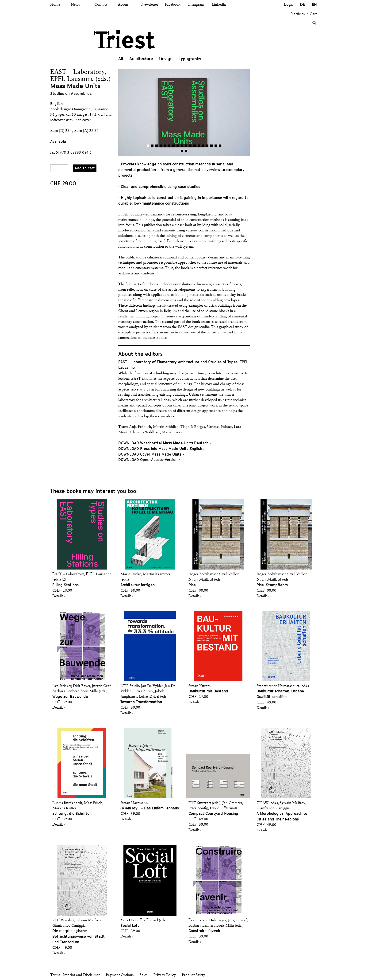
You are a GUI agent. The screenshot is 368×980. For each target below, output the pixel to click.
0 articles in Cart (304, 14)
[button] (151, 112)
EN (314, 5)
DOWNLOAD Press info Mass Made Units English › (161, 449)
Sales (144, 975)
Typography (190, 59)
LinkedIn (219, 5)
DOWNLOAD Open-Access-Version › (149, 460)
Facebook (173, 5)
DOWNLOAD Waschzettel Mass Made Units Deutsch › (165, 443)
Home (55, 5)
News (75, 5)
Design (166, 59)
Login (289, 5)
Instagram (196, 5)
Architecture (141, 59)
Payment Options (120, 975)
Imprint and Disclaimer (81, 975)
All (121, 59)
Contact (101, 5)
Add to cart (85, 168)
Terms (55, 975)
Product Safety (194, 975)
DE (303, 5)
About (123, 5)
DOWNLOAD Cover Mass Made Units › (151, 454)
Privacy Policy (165, 975)
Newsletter (150, 5)
